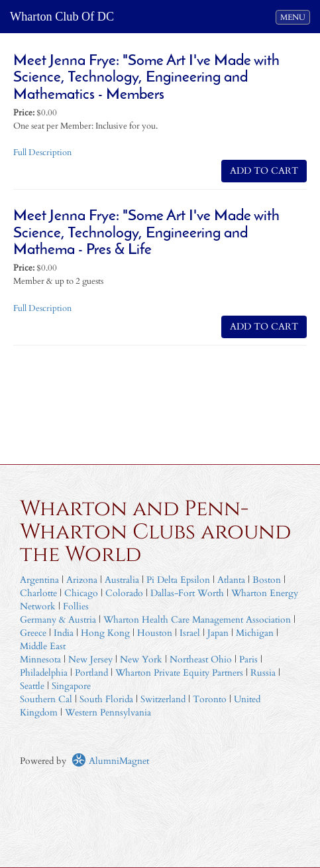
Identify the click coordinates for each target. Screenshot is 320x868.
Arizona (82, 580)
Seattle (32, 686)
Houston (155, 633)
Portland (91, 673)
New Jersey (92, 659)
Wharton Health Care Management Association (197, 620)
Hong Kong (105, 633)
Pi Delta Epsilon (178, 580)
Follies (76, 606)
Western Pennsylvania (108, 713)
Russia (263, 673)
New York (141, 659)
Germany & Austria (58, 620)
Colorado (124, 593)
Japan (218, 633)
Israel (190, 633)
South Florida (106, 699)
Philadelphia (44, 673)
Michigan (255, 633)
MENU (295, 17)
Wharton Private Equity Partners (179, 673)
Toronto (210, 699)
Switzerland (163, 699)
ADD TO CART (264, 171)
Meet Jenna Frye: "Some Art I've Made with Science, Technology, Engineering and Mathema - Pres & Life (146, 233)
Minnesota (40, 659)
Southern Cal (46, 699)
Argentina (39, 580)
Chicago (81, 593)
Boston (267, 580)
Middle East (43, 646)
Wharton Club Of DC (62, 17)
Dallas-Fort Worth (187, 593)
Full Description (42, 153)
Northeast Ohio (201, 659)
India (64, 633)
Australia (122, 580)
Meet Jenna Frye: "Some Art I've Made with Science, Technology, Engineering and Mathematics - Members (146, 78)
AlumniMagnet (110, 761)
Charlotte (38, 593)
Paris (248, 659)
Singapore (71, 686)
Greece (33, 633)
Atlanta (231, 580)
